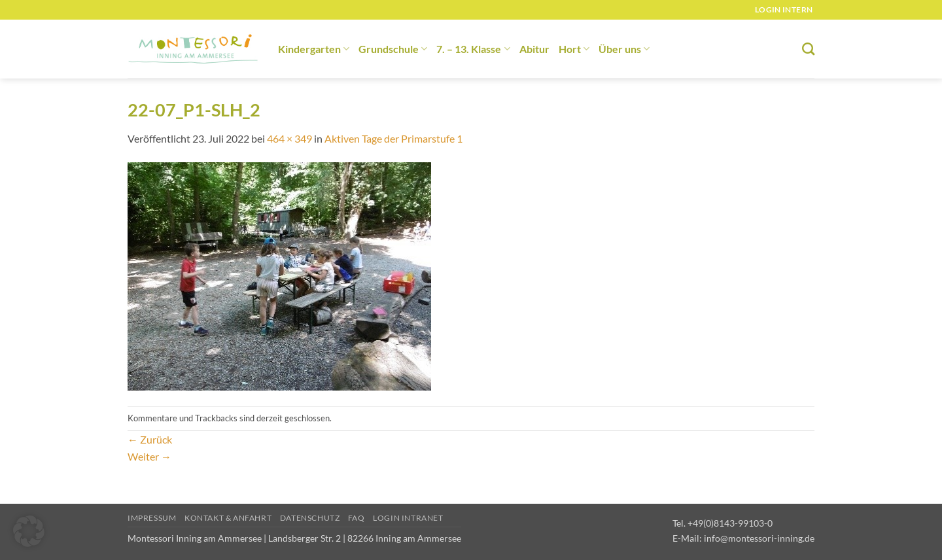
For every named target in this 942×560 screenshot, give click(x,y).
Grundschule (393, 49)
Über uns (624, 49)
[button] (29, 531)
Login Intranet (408, 518)
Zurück (150, 439)
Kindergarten (314, 49)
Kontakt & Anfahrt (228, 518)
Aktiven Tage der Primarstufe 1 (393, 138)
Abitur (534, 49)
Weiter (149, 456)
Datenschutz (310, 518)
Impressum (152, 518)
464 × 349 (289, 138)
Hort (574, 49)
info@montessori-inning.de (759, 538)
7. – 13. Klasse (473, 49)
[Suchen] (808, 49)
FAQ (357, 518)
